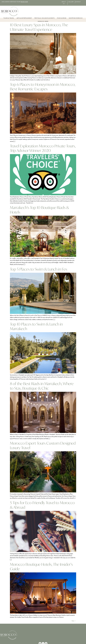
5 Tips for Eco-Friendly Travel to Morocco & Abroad (42, 505)
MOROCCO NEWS (43, 21)
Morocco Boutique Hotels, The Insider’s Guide (41, 567)
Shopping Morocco (76, 18)
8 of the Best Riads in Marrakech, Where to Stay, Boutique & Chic (42, 386)
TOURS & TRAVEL (9, 18)
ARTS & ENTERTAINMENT (24, 18)
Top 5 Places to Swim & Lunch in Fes (39, 269)
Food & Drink (62, 18)
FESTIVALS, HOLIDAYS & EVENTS (44, 18)
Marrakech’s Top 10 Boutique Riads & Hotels (39, 210)
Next (74, 621)
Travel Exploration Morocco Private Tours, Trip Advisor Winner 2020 (43, 148)
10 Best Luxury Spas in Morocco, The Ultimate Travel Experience (39, 27)
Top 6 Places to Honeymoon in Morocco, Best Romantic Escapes (43, 87)
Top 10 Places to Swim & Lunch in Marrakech (36, 326)
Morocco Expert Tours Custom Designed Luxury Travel (43, 445)
